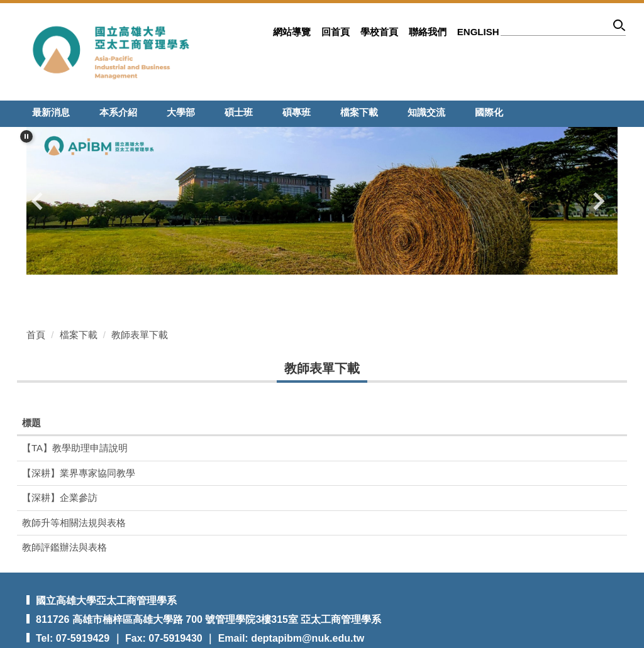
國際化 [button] (489, 112)
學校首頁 (379, 32)
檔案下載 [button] (359, 112)
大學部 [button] (181, 112)
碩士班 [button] (239, 112)
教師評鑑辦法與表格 (64, 547)
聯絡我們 (428, 32)
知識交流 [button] (426, 112)
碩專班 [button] (297, 112)
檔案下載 (79, 335)
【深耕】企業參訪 (60, 497)
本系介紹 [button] (118, 112)
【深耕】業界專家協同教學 (79, 473)
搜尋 (620, 27)
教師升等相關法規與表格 (74, 523)
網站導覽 (292, 32)
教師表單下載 (140, 335)
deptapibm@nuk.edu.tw (308, 638)
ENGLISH (478, 32)
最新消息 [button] (51, 112)
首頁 (36, 335)
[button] (26, 136)
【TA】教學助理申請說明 (75, 448)
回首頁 (336, 32)
